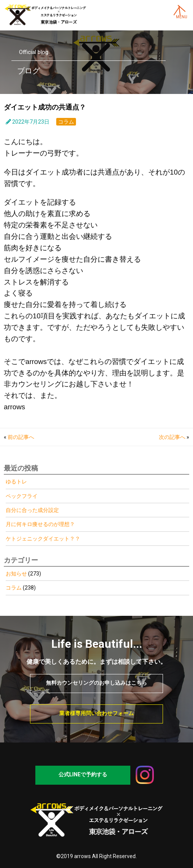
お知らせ (16, 574)
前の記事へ (21, 437)
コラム (66, 122)
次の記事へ (172, 437)
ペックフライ (22, 496)
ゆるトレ (16, 482)
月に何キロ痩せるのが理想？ (40, 524)
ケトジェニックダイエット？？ (43, 539)
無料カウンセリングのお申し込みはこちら (96, 683)
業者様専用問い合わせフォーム (96, 713)
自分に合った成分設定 (32, 510)
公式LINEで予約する (83, 774)
